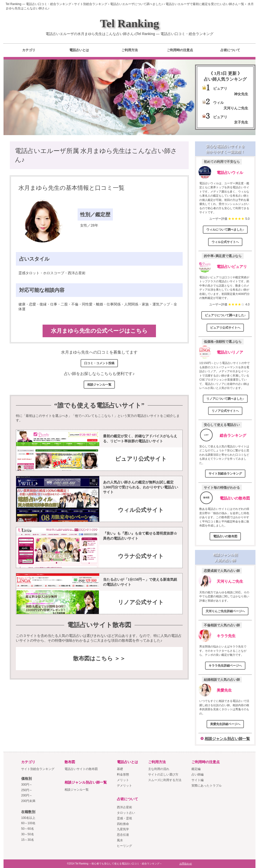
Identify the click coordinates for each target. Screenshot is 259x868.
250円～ (27, 790)
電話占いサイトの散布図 (81, 769)
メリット (123, 780)
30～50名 (28, 834)
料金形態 (123, 774)
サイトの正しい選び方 (163, 774)
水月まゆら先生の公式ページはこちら (99, 331)
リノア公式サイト (141, 602)
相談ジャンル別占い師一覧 (227, 739)
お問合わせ (186, 864)
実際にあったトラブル (207, 786)
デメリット (124, 786)
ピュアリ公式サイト (141, 459)
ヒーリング (124, 846)
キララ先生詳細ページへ (225, 666)
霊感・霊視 (124, 818)
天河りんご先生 (236, 108)
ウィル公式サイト (141, 510)
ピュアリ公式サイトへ (225, 328)
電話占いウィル (230, 173)
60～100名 (28, 823)
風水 (120, 840)
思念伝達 (123, 835)
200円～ (27, 795)
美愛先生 (224, 690)
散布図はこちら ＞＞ (99, 658)
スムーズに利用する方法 (165, 780)
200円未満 (28, 801)
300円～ (27, 785)
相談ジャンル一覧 (99, 385)
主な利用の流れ (159, 769)
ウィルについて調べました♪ (225, 230)
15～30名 (28, 840)
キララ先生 (226, 636)
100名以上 (28, 818)
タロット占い (126, 813)
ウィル (218, 103)
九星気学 (123, 829)
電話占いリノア (230, 352)
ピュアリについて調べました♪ (225, 315)
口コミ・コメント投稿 (99, 363)
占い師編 (198, 774)
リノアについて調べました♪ (225, 399)
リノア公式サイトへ (225, 411)
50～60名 (28, 829)
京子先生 (241, 122)
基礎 (120, 769)
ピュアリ (220, 88)
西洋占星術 (124, 807)
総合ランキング (233, 435)
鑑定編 (196, 769)
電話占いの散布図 (235, 498)
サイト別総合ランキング (225, 474)
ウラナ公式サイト (141, 556)
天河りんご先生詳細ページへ (225, 611)
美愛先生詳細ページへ (225, 724)
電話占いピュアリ (232, 267)
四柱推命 (123, 824)
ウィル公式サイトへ (225, 242)
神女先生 (241, 94)
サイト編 (198, 780)
